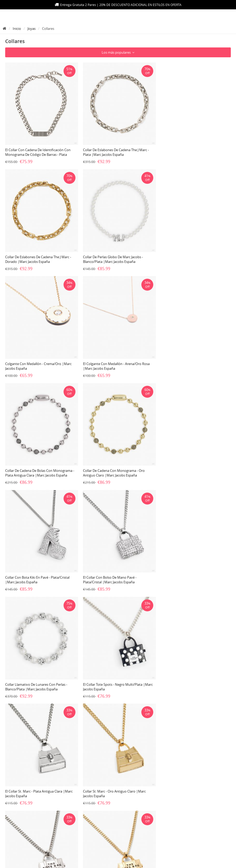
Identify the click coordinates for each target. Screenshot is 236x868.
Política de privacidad (102, 814)
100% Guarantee (22, 814)
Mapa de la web (22, 796)
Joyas (32, 29)
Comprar (166, 822)
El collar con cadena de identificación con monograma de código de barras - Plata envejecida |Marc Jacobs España (38, 153)
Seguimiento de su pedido (31, 822)
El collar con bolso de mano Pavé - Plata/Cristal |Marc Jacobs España (32, 468)
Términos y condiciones (104, 822)
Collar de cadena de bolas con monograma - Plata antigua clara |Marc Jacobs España (40, 363)
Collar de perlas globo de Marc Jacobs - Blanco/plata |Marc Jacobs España (35, 257)
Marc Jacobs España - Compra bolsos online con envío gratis (116, 861)
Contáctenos (94, 805)
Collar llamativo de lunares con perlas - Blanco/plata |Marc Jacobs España (113, 468)
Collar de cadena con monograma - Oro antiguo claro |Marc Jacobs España (113, 363)
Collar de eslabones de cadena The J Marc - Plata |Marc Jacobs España (115, 151)
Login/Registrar (172, 796)
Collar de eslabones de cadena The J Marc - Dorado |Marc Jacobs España (192, 151)
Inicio (17, 29)
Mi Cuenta (167, 805)
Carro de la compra (175, 814)
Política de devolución (27, 831)
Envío (13, 805)
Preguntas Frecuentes (102, 796)
